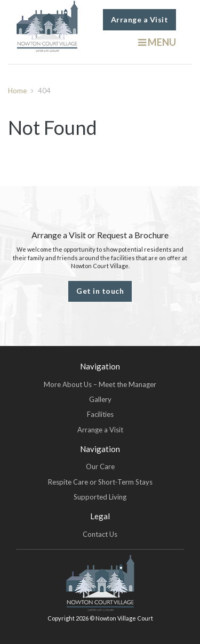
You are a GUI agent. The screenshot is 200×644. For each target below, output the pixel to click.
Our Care (100, 466)
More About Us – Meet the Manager (100, 384)
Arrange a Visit (140, 19)
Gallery (100, 399)
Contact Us (100, 534)
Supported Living (100, 497)
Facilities (100, 414)
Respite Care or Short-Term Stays (100, 482)
